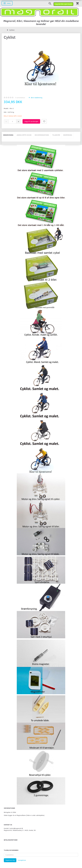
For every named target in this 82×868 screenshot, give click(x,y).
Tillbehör (56, 135)
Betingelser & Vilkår (10, 812)
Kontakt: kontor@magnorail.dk (13, 828)
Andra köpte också (24, 135)
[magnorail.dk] (39, 12)
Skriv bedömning (36, 98)
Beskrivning (8, 135)
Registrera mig (10, 860)
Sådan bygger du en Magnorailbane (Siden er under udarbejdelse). (24, 815)
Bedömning (68, 135)
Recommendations (42, 135)
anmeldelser (20, 98)
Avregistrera (22, 860)
